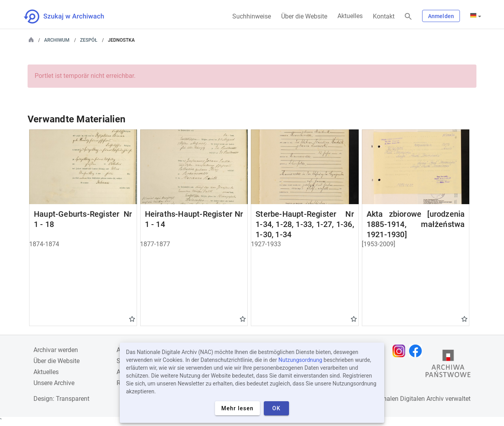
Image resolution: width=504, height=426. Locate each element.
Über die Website (304, 16)
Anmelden (441, 16)
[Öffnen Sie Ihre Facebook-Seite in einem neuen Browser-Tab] (417, 351)
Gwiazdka (132, 319)
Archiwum (57, 40)
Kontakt (384, 16)
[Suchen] (408, 17)
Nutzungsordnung (300, 360)
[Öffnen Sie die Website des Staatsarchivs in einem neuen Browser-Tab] (448, 365)
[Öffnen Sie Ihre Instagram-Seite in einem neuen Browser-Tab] (401, 351)
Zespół (89, 40)
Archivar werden (56, 350)
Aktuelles (350, 16)
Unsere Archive (54, 383)
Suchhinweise (252, 16)
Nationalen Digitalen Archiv (406, 399)
